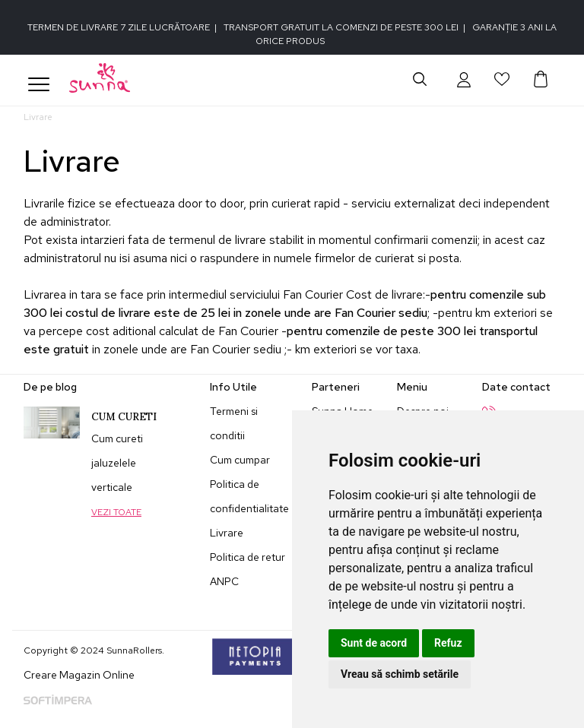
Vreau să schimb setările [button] (400, 674)
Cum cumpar (240, 460)
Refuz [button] (448, 643)
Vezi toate (116, 512)
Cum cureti (124, 417)
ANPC (224, 581)
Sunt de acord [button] (374, 643)
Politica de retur (248, 557)
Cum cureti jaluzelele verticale (117, 463)
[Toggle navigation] (39, 84)
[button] (464, 79)
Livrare (227, 533)
